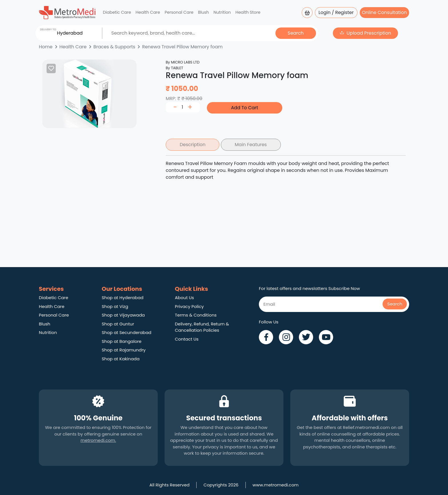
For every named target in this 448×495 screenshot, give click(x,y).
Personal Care (179, 12)
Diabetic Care (117, 12)
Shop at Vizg (115, 306)
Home (46, 47)
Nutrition (222, 12)
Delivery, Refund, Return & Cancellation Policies (202, 327)
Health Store (248, 12)
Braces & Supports (114, 47)
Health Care (148, 12)
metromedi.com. (98, 440)
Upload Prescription (369, 33)
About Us (184, 298)
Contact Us (187, 339)
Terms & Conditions (196, 315)
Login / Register (336, 12)
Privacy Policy (189, 306)
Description (193, 145)
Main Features (251, 145)
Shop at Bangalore (122, 341)
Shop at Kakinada (121, 359)
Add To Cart (245, 108)
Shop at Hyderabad (123, 298)
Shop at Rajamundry (124, 350)
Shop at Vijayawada (123, 315)
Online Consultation (384, 12)
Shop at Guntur (118, 324)
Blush (203, 12)
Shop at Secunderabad (127, 332)
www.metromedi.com (276, 485)
